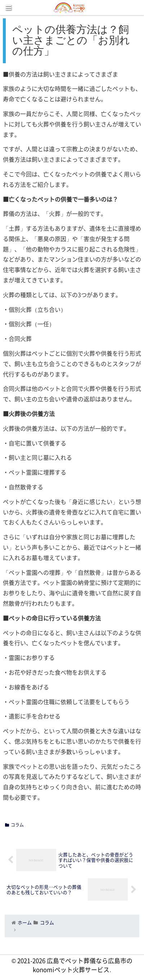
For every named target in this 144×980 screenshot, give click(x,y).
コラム (14, 825)
